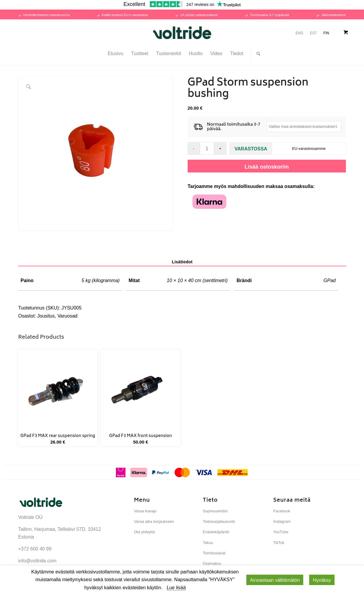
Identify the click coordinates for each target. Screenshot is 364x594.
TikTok (279, 543)
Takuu (208, 543)
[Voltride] (182, 33)
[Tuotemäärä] (207, 148)
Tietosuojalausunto (219, 521)
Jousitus (46, 316)
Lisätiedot (182, 262)
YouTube (281, 532)
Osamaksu (212, 563)
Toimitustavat (214, 553)
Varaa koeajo (145, 511)
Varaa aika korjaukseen (154, 521)
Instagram (282, 521)
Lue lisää (176, 588)
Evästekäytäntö (216, 532)
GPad (330, 280)
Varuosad (67, 316)
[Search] (256, 54)
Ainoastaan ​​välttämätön (275, 580)
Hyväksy (322, 580)
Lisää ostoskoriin (267, 167)
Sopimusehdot (215, 511)
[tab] (182, 262)
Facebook (282, 511)
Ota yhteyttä (144, 532)
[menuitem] (115, 54)
